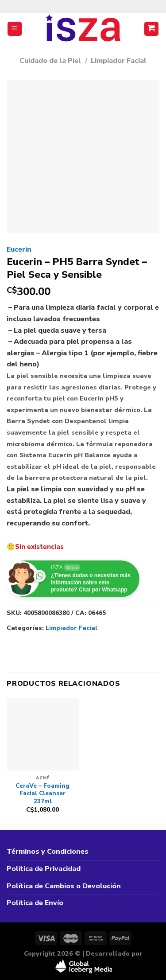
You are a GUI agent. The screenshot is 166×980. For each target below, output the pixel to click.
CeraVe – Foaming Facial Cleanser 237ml (42, 794)
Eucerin (19, 249)
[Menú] (15, 29)
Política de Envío (35, 903)
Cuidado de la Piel (50, 61)
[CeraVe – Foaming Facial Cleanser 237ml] (43, 734)
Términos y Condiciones (48, 852)
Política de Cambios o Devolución (64, 886)
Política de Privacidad (44, 869)
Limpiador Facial (119, 61)
